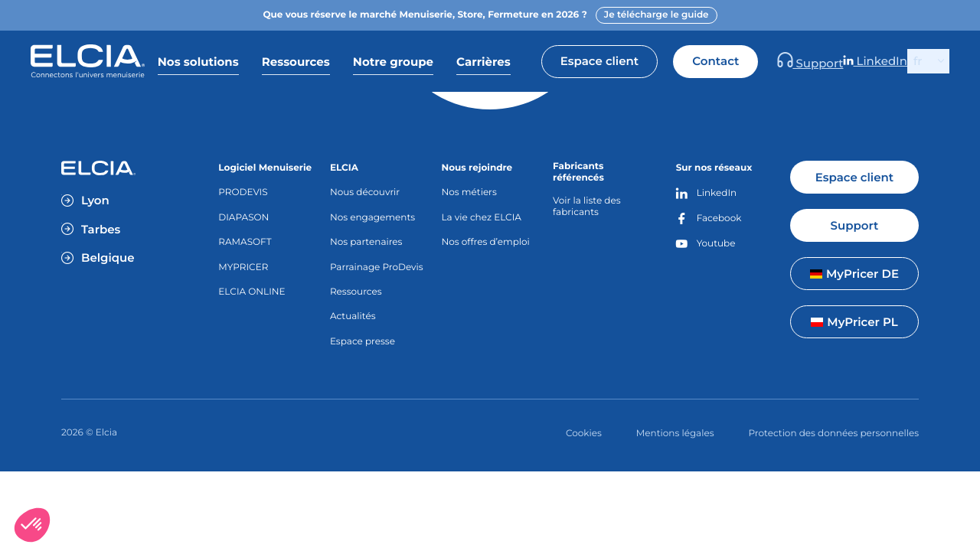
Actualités (353, 316)
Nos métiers (469, 192)
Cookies (584, 434)
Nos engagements (372, 218)
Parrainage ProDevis (377, 267)
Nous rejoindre (477, 168)
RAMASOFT (245, 242)
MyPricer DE (854, 274)
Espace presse (363, 342)
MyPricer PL (854, 322)
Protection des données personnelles (834, 434)
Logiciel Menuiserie (265, 168)
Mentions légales (675, 434)
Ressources (356, 292)
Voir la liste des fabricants (586, 207)
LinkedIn (892, 62)
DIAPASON (243, 218)
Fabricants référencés (578, 172)
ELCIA (344, 168)
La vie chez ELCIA (482, 218)
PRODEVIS (243, 192)
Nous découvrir (365, 192)
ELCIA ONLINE (252, 292)
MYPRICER (243, 267)
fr (918, 61)
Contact (787, 61)
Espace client (670, 61)
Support (862, 61)
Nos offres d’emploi (486, 242)
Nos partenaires (366, 242)
